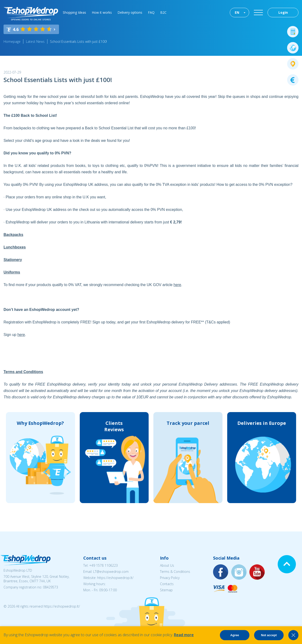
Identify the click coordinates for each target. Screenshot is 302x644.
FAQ (151, 12)
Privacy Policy (170, 578)
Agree (235, 635)
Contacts (167, 584)
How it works (102, 12)
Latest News (35, 41)
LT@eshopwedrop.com (111, 572)
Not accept (269, 635)
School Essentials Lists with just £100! (78, 41)
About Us (167, 565)
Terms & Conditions (175, 572)
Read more (184, 635)
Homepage (12, 41)
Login (283, 12)
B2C (163, 12)
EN (237, 12)
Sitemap (166, 590)
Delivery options (130, 12)
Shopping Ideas (74, 12)
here (177, 285)
